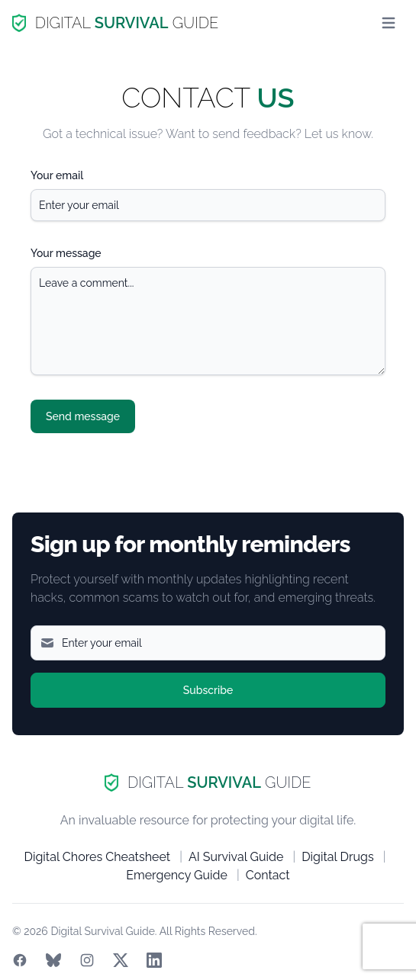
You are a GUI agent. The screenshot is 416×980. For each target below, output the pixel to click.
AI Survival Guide (236, 857)
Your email (57, 175)
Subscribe (208, 690)
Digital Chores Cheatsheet (98, 857)
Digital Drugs (338, 857)
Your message (66, 253)
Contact (268, 875)
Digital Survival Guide (102, 931)
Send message (83, 416)
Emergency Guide (177, 875)
